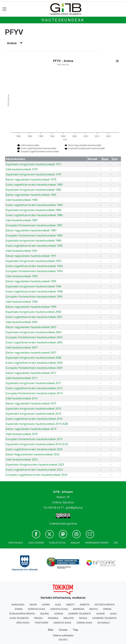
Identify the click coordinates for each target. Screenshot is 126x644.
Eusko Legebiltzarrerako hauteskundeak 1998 (34, 291)
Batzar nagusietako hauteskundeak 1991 (31, 256)
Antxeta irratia (105, 605)
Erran (107, 609)
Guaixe (100, 614)
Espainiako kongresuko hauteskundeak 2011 (33, 383)
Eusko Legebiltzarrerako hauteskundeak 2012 (34, 388)
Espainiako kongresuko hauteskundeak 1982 (33, 190)
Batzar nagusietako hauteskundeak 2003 (31, 327)
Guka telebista (19, 618)
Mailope (69, 618)
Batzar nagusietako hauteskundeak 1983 (31, 195)
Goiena (59, 614)
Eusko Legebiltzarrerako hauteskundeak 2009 (34, 363)
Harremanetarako (97, 543)
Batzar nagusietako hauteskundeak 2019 (31, 429)
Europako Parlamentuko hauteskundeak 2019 (34, 439)
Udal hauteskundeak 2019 (22, 434)
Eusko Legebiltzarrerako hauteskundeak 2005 (34, 342)
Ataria (19, 609)
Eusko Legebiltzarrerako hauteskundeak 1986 (34, 215)
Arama (15, 43)
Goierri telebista (80, 614)
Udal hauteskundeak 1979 (22, 169)
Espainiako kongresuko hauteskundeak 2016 (33, 414)
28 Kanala (104, 623)
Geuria (45, 614)
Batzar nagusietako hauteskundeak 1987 (31, 230)
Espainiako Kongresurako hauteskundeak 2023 (35, 465)
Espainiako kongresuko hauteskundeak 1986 (33, 210)
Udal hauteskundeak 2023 (22, 459)
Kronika (53, 618)
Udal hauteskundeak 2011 (22, 378)
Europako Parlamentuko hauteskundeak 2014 (34, 393)
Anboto (85, 605)
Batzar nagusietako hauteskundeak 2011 (31, 373)
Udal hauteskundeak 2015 (22, 398)
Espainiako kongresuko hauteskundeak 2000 (33, 312)
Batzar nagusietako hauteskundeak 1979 (31, 179)
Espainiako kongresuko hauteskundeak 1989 (33, 241)
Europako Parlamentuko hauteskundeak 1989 (34, 235)
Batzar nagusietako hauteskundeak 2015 (31, 403)
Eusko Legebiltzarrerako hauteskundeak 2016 (34, 419)
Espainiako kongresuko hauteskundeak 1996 (33, 286)
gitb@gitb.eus (74, 508)
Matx (51, 630)
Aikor (33, 605)
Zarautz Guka (62, 623)
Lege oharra (36, 543)
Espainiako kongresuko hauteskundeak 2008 (33, 358)
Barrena (79, 609)
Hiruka (38, 618)
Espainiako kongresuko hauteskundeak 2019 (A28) (37, 424)
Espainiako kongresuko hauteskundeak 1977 (33, 164)
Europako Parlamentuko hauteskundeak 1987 (34, 225)
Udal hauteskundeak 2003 (22, 322)
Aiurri (46, 605)
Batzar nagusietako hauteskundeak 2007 (31, 353)
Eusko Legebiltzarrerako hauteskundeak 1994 (34, 266)
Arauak (75, 543)
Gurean (63, 630)
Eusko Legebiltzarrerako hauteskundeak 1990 (34, 246)
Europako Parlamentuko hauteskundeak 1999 (34, 297)
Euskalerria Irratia (22, 614)
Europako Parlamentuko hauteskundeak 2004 (34, 337)
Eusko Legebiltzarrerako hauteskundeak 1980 (34, 185)
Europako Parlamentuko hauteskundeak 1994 (34, 271)
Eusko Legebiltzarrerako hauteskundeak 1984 (34, 205)
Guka (113, 614)
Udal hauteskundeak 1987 (22, 220)
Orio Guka (23, 623)
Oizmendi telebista (104, 618)
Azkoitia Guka (59, 609)
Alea (58, 605)
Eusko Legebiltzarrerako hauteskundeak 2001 (34, 317)
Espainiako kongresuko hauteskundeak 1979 (33, 174)
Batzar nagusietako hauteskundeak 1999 (31, 307)
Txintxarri (41, 623)
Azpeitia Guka (37, 609)
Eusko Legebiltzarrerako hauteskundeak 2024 (34, 470)
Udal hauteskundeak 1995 (22, 276)
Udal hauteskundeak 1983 (22, 200)
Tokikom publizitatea (63, 635)
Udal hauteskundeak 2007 (22, 347)
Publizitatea (57, 543)
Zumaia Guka (84, 623)
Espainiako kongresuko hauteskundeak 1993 (33, 261)
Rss (116, 543)
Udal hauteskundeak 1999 (22, 302)
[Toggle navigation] (5, 9)
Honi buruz (16, 543)
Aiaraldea (18, 605)
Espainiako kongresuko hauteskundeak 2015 (33, 409)
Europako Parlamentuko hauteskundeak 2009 (34, 368)
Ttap (75, 630)
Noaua (83, 618)
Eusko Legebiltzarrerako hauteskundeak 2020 (34, 449)
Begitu (94, 609)
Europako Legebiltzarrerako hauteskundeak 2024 (36, 475)
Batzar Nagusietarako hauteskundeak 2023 (32, 454)
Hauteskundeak (63, 20)
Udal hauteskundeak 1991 (22, 251)
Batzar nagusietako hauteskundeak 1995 (31, 281)
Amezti (70, 605)
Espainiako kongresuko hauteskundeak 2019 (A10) (37, 444)
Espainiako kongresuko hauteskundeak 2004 (33, 332)
